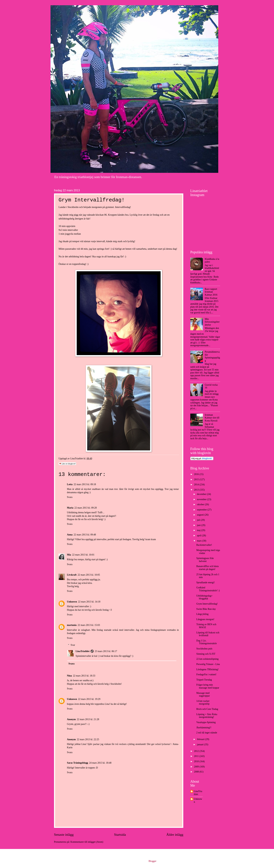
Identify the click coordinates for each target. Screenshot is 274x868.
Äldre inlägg (175, 835)
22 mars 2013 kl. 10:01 (83, 555)
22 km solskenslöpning (207, 659)
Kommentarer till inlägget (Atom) (87, 842)
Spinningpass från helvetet (205, 560)
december (202, 494)
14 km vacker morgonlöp (203, 703)
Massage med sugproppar (203, 694)
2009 (197, 767)
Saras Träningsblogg (77, 763)
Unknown (72, 602)
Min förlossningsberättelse (212, 322)
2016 (197, 474)
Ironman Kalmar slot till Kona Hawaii (212, 418)
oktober (201, 504)
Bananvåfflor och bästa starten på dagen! (207, 568)
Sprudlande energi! (205, 582)
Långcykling (202, 614)
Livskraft (72, 575)
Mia (69, 555)
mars (200, 541)
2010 (197, 761)
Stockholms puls (204, 649)
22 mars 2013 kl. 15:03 (89, 625)
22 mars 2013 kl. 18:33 (84, 676)
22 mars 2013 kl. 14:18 (89, 602)
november (202, 499)
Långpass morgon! (205, 619)
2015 (197, 479)
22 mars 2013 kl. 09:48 (85, 535)
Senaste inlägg (64, 835)
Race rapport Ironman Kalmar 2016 (211, 292)
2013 (197, 490)
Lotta (70, 484)
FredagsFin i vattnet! (206, 674)
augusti (201, 515)
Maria (70, 508)
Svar (73, 645)
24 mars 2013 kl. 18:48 (100, 763)
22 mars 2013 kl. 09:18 (85, 484)
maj (199, 530)
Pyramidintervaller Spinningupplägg (212, 356)
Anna (70, 535)
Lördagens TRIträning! (207, 669)
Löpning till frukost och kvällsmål (208, 634)
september (202, 510)
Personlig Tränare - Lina (208, 664)
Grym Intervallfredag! (207, 604)
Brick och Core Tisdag (207, 709)
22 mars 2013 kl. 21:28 (88, 719)
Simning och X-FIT (206, 654)
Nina (69, 676)
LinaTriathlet (83, 651)
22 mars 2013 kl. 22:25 (88, 739)
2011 (197, 756)
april (199, 536)
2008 (197, 772)
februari (201, 739)
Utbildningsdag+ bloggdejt (204, 597)
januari (201, 744)
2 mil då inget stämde (207, 733)
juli (199, 520)
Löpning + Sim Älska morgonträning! (207, 716)
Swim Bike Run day (206, 609)
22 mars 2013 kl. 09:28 (86, 508)
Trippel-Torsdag (204, 680)
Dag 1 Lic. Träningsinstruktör (206, 642)
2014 (197, 485)
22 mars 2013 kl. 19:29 (89, 699)
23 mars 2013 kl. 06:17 (106, 651)
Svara (70, 497)
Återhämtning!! (204, 728)
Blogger (152, 861)
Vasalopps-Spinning (206, 722)
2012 (197, 751)
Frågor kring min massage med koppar (208, 686)
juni (199, 525)
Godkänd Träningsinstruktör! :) (208, 589)
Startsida (120, 835)
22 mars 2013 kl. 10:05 (89, 575)
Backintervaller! (204, 545)
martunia (72, 625)
